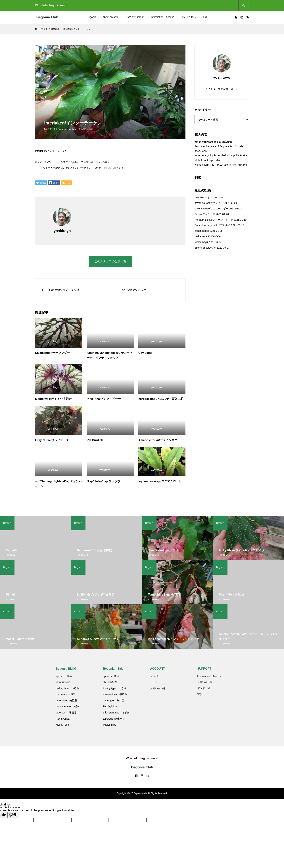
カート (154, 682)
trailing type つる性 (67, 688)
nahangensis (202, 231)
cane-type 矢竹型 (114, 700)
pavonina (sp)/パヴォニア (209, 203)
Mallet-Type (62, 725)
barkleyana (201, 236)
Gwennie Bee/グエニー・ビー (211, 209)
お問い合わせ (109, 168)
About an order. (111, 17)
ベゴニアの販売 (135, 17)
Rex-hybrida (63, 719)
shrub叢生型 (63, 682)
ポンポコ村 (204, 688)
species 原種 (64, 676)
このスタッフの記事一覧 (110, 261)
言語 (205, 17)
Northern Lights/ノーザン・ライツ (214, 220)
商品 (91, 129)
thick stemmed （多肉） (69, 706)
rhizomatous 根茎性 (115, 694)
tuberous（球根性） (114, 719)
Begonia (91, 17)
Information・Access (162, 17)
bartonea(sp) (202, 197)
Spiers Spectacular (205, 248)
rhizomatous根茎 (65, 694)
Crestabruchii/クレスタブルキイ (212, 225)
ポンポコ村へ (188, 17)
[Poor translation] (13, 815)
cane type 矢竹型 (66, 700)
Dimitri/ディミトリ (205, 214)
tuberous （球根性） (67, 713)
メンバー (155, 676)
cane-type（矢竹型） (77, 129)
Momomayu (201, 242)
